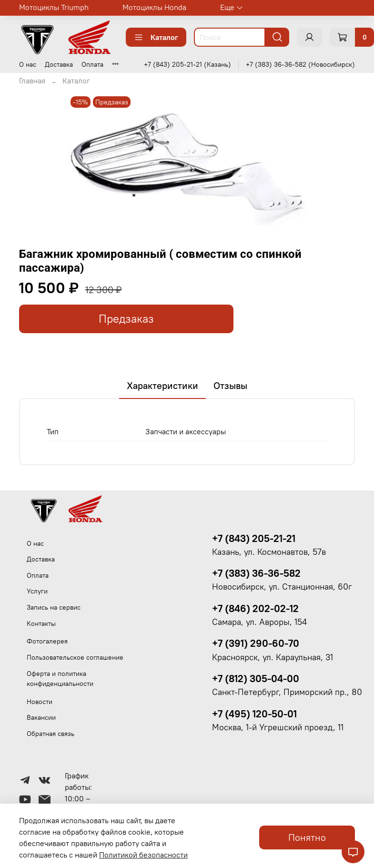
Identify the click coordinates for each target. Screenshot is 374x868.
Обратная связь (51, 734)
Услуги (37, 591)
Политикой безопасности (143, 855)
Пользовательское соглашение (75, 657)
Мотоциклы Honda (154, 7)
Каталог (156, 37)
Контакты (41, 623)
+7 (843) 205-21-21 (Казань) (187, 64)
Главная (32, 81)
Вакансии (41, 717)
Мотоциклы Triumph (54, 7)
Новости (40, 702)
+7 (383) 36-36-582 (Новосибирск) (300, 64)
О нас (28, 64)
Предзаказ (126, 319)
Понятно (307, 837)
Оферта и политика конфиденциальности (60, 679)
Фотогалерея (47, 641)
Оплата (92, 64)
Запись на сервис (54, 607)
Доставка (59, 64)
